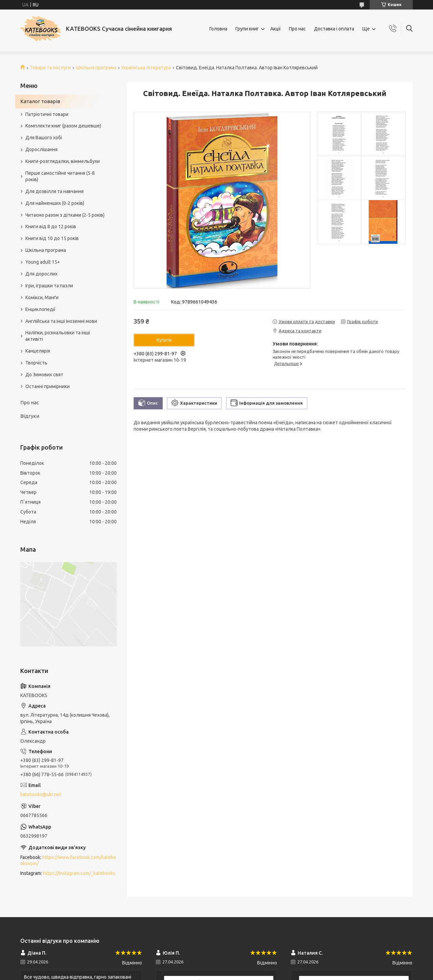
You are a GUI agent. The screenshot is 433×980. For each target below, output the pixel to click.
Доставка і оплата (334, 29)
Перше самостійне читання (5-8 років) (60, 176)
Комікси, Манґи (42, 297)
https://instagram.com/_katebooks (79, 873)
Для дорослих (41, 274)
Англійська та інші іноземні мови (61, 321)
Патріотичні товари (47, 114)
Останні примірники (48, 386)
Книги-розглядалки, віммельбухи (63, 161)
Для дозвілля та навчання (54, 191)
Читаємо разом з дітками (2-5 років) (65, 215)
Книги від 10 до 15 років (52, 238)
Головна (218, 29)
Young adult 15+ (43, 262)
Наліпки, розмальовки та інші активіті (58, 336)
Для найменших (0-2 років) (55, 203)
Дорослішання (41, 149)
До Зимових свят (44, 375)
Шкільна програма (96, 68)
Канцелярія (38, 351)
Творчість (36, 363)
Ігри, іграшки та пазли (49, 286)
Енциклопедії (40, 309)
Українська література (146, 68)
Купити (164, 340)
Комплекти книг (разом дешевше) (63, 126)
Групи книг (247, 29)
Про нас (297, 29)
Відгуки (30, 416)
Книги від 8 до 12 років (51, 226)
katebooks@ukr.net (41, 794)
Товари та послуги (50, 68)
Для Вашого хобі (44, 138)
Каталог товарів (40, 101)
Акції (276, 29)
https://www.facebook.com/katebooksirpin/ (68, 861)
